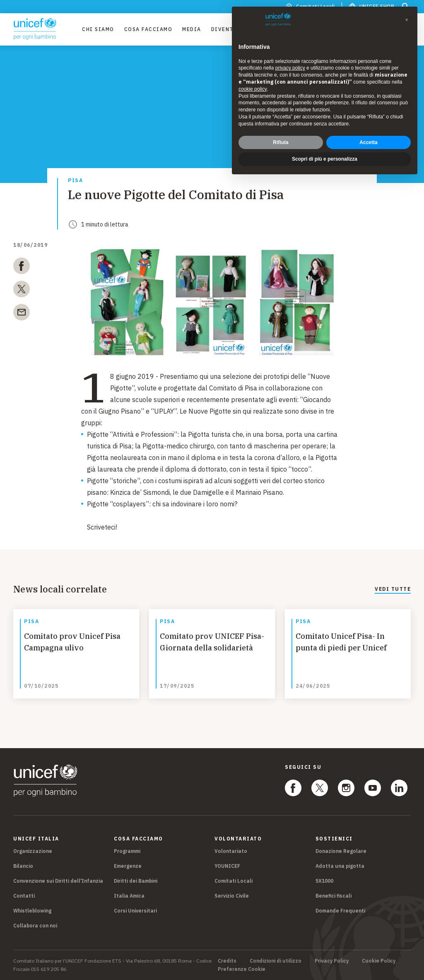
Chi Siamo (98, 29)
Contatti (24, 896)
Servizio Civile (232, 896)
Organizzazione (33, 851)
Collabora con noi (35, 926)
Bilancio (23, 866)
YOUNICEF (227, 866)
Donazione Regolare (341, 851)
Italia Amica (129, 896)
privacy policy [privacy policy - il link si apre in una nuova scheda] (290, 68)
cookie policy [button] (253, 89)
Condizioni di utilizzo (276, 961)
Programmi (127, 851)
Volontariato (231, 851)
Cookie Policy (379, 961)
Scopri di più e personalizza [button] (325, 159)
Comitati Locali (234, 881)
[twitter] (22, 291)
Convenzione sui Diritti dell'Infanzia (58, 881)
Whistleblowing (32, 911)
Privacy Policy (332, 961)
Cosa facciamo (148, 29)
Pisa (75, 181)
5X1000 (324, 881)
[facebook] (22, 267)
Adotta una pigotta (340, 866)
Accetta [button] (368, 142)
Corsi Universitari (135, 911)
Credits (227, 961)
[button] (407, 20)
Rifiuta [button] (281, 142)
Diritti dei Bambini (136, 881)
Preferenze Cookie (242, 969)
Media (192, 29)
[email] (22, 314)
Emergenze (128, 866)
